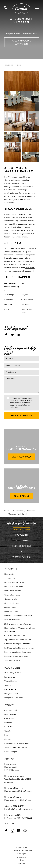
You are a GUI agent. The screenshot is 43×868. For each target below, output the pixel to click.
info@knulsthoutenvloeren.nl (23, 809)
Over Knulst (9, 718)
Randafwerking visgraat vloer (16, 656)
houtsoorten (16, 252)
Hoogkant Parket (11, 694)
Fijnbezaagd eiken (12, 611)
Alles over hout (11, 710)
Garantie (8, 731)
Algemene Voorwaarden (22, 850)
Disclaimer (22, 857)
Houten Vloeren (22, 529)
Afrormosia (31, 511)
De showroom (10, 714)
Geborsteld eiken (11, 603)
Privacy (21, 860)
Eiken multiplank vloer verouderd (18, 616)
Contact (8, 739)
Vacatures (8, 727)
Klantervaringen (11, 752)
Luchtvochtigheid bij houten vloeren (19, 648)
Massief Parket (10, 689)
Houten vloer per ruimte (14, 582)
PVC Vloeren (21, 535)
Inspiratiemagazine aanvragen (17, 743)
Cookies (22, 863)
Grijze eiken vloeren (13, 595)
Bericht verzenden (22, 415)
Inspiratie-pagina (11, 258)
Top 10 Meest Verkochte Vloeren (18, 640)
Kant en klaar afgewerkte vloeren (18, 652)
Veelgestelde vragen (13, 660)
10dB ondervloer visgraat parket (17, 624)
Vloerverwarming (21, 557)
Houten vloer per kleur (14, 587)
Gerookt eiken (10, 607)
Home (7, 511)
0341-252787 (18, 806)
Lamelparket (9, 677)
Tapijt (21, 552)
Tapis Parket (9, 685)
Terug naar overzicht (13, 65)
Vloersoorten (10, 578)
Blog (6, 735)
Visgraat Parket (10, 681)
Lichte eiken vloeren (13, 591)
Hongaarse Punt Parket (14, 698)
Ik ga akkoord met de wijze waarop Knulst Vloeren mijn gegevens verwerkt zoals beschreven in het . (20, 403)
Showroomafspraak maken (15, 747)
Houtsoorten (18, 511)
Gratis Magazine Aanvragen (22, 41)
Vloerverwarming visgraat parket (18, 644)
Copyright (22, 854)
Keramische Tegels (22, 546)
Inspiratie (8, 723)
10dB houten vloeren (13, 620)
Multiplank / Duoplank (13, 673)
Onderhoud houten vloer (15, 635)
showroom (30, 268)
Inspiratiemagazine (12, 255)
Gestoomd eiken (11, 599)
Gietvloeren (22, 540)
